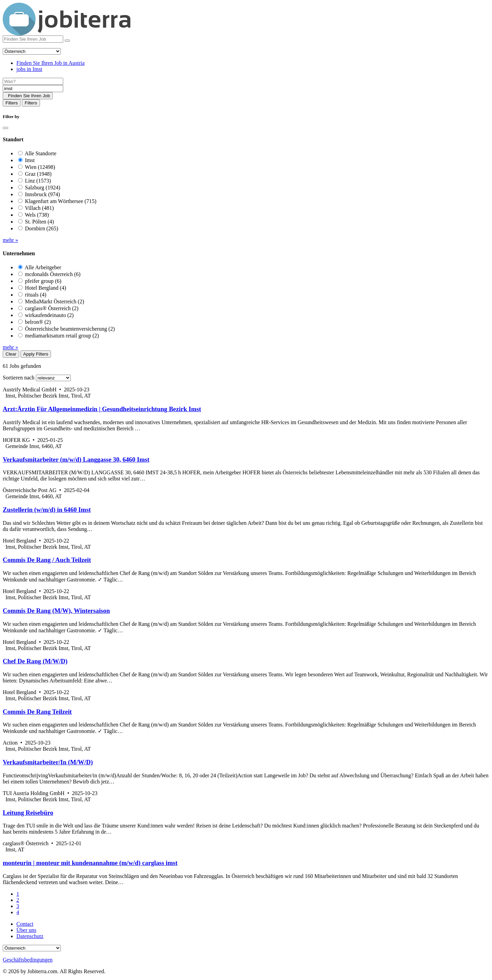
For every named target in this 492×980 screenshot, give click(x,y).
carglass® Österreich (52, 308)
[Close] (5, 128)
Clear (11, 354)
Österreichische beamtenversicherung (70, 329)
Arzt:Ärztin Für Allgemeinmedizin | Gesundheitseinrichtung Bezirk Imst (102, 409)
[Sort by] (53, 378)
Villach (39, 208)
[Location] (33, 89)
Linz (38, 181)
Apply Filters (36, 354)
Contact (25, 924)
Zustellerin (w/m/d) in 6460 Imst (47, 510)
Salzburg (43, 188)
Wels (37, 215)
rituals (36, 295)
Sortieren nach (19, 378)
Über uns (26, 930)
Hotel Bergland (46, 288)
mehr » (10, 240)
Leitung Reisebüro (28, 813)
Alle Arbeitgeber (43, 267)
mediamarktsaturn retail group (62, 336)
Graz (38, 174)
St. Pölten (39, 222)
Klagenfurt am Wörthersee (61, 201)
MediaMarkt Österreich (54, 301)
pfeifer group (43, 281)
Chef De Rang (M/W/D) (35, 661)
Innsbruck (43, 194)
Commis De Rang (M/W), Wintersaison (56, 611)
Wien (40, 167)
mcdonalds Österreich (53, 274)
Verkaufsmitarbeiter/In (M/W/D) (48, 762)
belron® (38, 322)
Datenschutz (30, 936)
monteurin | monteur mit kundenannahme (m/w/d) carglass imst (90, 863)
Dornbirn (42, 228)
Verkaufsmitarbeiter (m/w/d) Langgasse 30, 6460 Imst (76, 459)
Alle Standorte (40, 153)
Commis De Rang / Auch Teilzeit (47, 560)
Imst (30, 160)
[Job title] (33, 81)
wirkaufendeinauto (49, 315)
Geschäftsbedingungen (28, 960)
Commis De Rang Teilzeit (37, 712)
